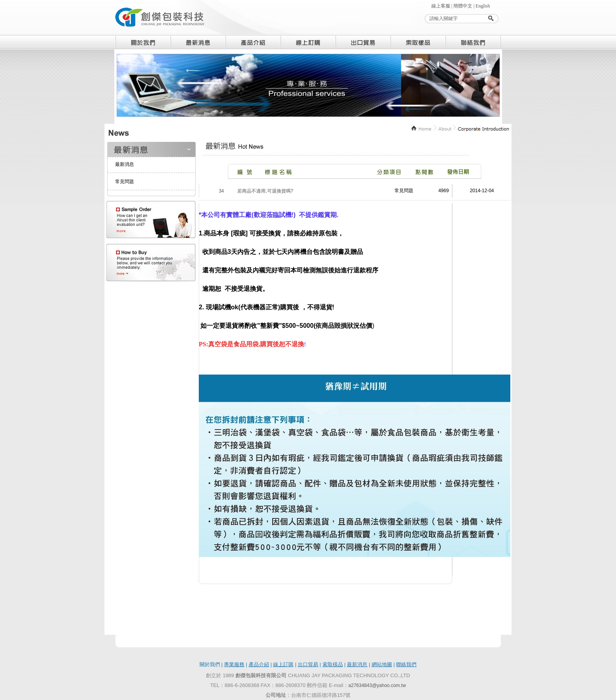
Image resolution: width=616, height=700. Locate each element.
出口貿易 (308, 664)
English (483, 6)
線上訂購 (283, 664)
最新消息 (125, 164)
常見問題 (125, 182)
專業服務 (234, 664)
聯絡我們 (406, 664)
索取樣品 (333, 664)
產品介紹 (259, 664)
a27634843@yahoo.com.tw (377, 685)
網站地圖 (382, 664)
